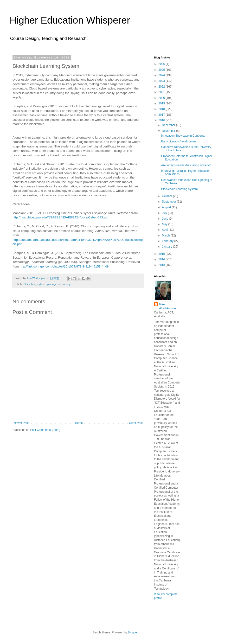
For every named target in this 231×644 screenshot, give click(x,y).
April (165, 230)
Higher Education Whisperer (70, 20)
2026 (162, 64)
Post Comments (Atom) (45, 430)
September (169, 202)
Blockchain (30, 284)
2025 (162, 70)
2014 (162, 259)
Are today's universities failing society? (186, 165)
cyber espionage (47, 284)
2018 (162, 109)
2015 (162, 254)
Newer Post (21, 423)
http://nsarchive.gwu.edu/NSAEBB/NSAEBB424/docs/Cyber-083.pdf (60, 217)
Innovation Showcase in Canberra (183, 136)
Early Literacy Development (179, 141)
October (167, 196)
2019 (162, 103)
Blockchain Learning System (179, 189)
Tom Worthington (167, 306)
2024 (162, 75)
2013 (162, 265)
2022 (162, 87)
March (166, 236)
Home (79, 423)
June (165, 219)
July (165, 213)
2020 (162, 98)
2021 (162, 92)
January (167, 247)
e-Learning (64, 284)
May (165, 224)
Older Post (136, 423)
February (168, 241)
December (169, 125)
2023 (162, 81)
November (169, 131)
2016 (162, 120)
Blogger (133, 632)
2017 (162, 115)
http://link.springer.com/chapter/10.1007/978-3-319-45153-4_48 (64, 266)
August (167, 207)
